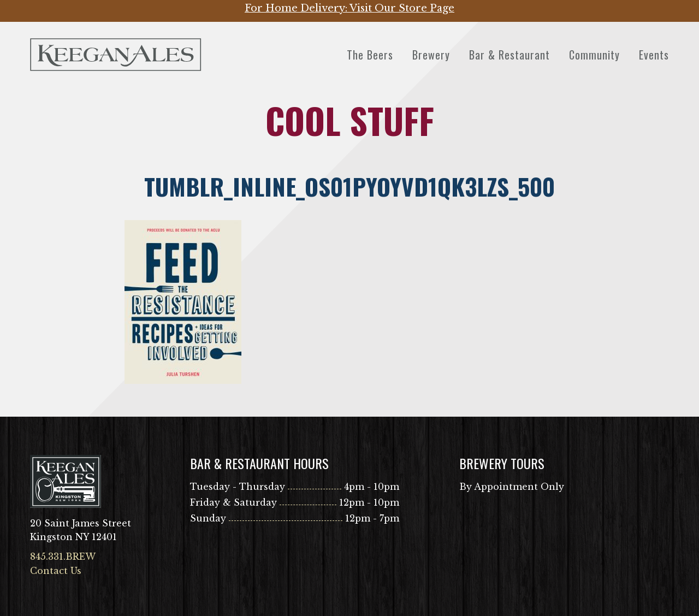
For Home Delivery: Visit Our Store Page (349, 8)
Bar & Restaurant (510, 55)
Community (594, 55)
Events (654, 55)
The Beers (370, 55)
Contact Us (56, 571)
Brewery (431, 55)
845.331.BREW (63, 556)
